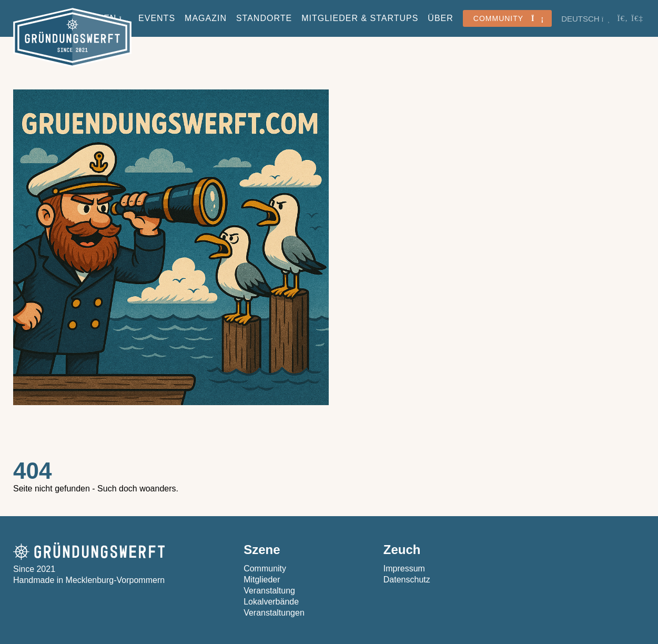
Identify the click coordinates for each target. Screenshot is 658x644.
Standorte (264, 18)
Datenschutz (407, 580)
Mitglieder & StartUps (360, 18)
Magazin (206, 18)
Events (157, 18)
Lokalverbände (271, 602)
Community (265, 568)
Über (440, 18)
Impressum (404, 568)
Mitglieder (262, 580)
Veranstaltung (269, 591)
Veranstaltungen (274, 613)
